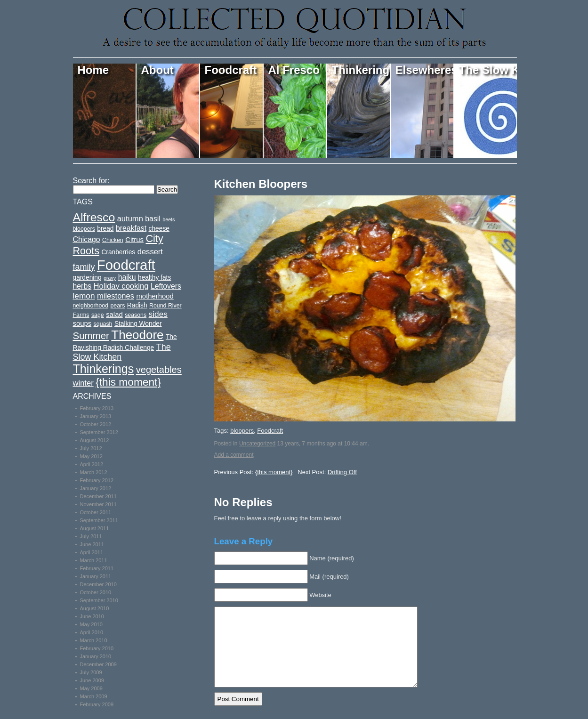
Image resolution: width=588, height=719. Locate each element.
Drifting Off (342, 472)
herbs (82, 286)
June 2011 (92, 544)
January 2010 (96, 656)
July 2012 (91, 448)
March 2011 (94, 560)
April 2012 (92, 464)
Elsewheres (425, 70)
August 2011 (95, 528)
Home (93, 70)
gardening (87, 278)
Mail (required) (329, 577)
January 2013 (96, 416)
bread (105, 229)
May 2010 (91, 624)
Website (320, 595)
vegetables (159, 370)
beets (169, 219)
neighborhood (91, 306)
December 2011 (98, 496)
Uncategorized (257, 444)
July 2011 (91, 536)
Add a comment (234, 455)
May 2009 (91, 688)
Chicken (113, 240)
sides (158, 314)
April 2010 (92, 632)
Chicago (87, 239)
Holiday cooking (121, 286)
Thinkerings (361, 70)
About (157, 70)
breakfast (131, 228)
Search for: (91, 181)
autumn (130, 219)
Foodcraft (231, 70)
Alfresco (94, 217)
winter (83, 383)
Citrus (134, 240)
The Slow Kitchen (488, 70)
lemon (84, 296)
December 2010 (98, 584)
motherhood (155, 296)
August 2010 (95, 608)
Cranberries (118, 252)
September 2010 (99, 600)
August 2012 (95, 440)
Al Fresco (294, 70)
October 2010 (96, 592)
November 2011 (98, 504)
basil (153, 219)
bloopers (242, 431)
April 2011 (92, 552)
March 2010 (94, 640)
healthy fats (154, 278)
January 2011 (96, 576)
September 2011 (99, 520)
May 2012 (91, 456)
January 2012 (96, 488)
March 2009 (94, 696)
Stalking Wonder (138, 324)
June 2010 (92, 616)
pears (117, 306)
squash (103, 324)
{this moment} (274, 472)
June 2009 (92, 680)
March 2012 (94, 472)
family (84, 267)
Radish (137, 305)
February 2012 (97, 480)
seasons (136, 315)
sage (98, 315)
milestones (116, 296)
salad (114, 315)
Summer (91, 335)
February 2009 (97, 704)
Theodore (137, 335)
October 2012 (96, 424)
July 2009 (91, 672)
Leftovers (166, 286)
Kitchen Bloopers (261, 184)
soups (82, 323)
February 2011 (97, 568)
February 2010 (97, 648)
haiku (127, 277)
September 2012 (99, 432)
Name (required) (332, 558)
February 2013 (97, 408)
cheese (159, 229)
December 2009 (98, 664)
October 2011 (96, 512)
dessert (150, 252)
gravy (110, 278)
